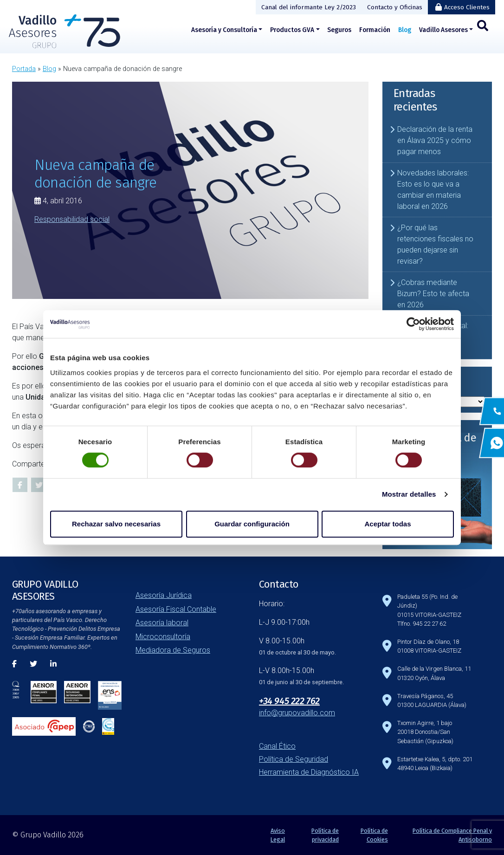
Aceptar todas (388, 524)
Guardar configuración (252, 524)
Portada (24, 69)
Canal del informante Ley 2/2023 (309, 7)
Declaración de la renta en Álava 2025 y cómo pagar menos (435, 140)
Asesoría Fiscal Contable (176, 609)
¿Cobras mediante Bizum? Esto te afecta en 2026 (433, 294)
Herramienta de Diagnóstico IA (309, 772)
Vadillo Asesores (443, 30)
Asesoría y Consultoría (224, 30)
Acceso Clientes (467, 7)
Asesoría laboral (162, 623)
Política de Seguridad (294, 759)
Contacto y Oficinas (395, 7)
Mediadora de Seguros (173, 650)
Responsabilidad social (72, 219)
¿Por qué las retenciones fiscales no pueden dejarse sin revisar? (435, 244)
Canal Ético (277, 746)
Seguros (339, 30)
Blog (405, 30)
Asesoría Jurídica (164, 595)
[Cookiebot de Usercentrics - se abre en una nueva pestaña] (413, 324)
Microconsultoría (163, 637)
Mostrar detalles (409, 494)
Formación (375, 30)
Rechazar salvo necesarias (116, 524)
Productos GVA (292, 30)
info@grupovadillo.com (297, 713)
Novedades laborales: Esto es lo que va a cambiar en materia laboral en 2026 (433, 190)
